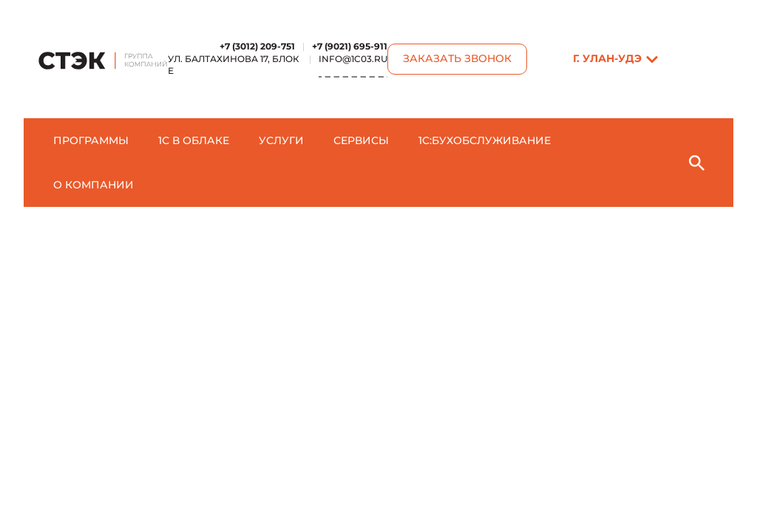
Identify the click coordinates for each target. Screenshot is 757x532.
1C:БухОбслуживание (485, 140)
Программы (91, 140)
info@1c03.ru (353, 59)
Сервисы (361, 140)
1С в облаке (194, 140)
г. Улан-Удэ (607, 58)
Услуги (281, 140)
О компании (94, 185)
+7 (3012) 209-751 (257, 46)
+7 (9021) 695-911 (350, 46)
